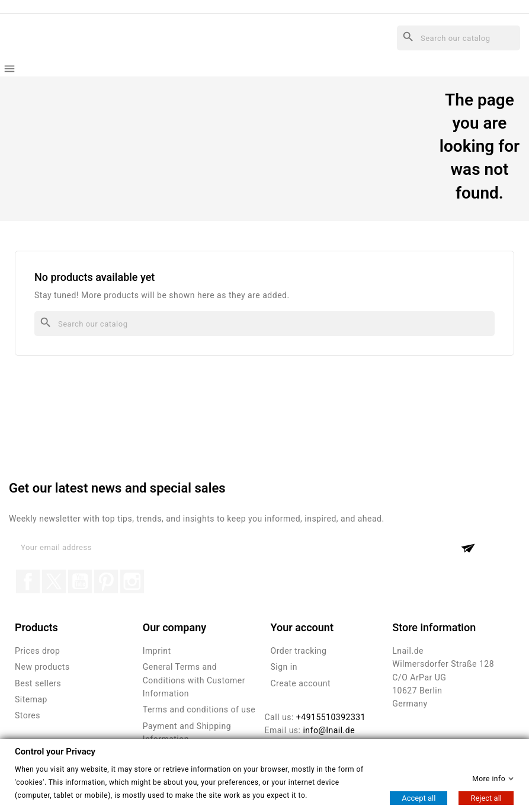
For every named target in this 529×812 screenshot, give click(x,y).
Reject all (486, 798)
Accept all (419, 798)
